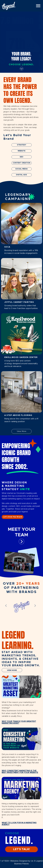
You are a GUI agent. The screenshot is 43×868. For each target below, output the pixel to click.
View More (21, 431)
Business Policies (21, 864)
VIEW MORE (12, 670)
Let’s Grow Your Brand (13, 517)
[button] (7, 607)
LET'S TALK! (21, 849)
